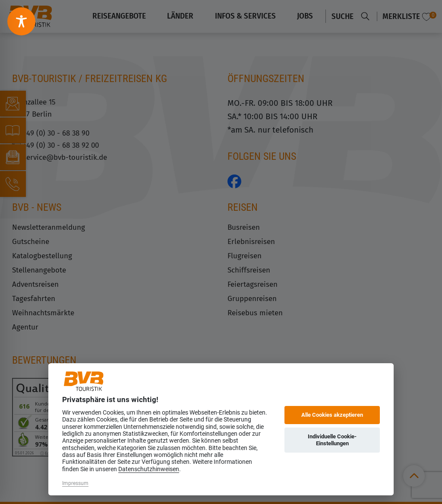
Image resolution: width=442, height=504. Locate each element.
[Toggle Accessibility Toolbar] (21, 21)
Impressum (75, 483)
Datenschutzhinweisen (149, 469)
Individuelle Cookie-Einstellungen (332, 440)
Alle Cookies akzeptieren (332, 415)
